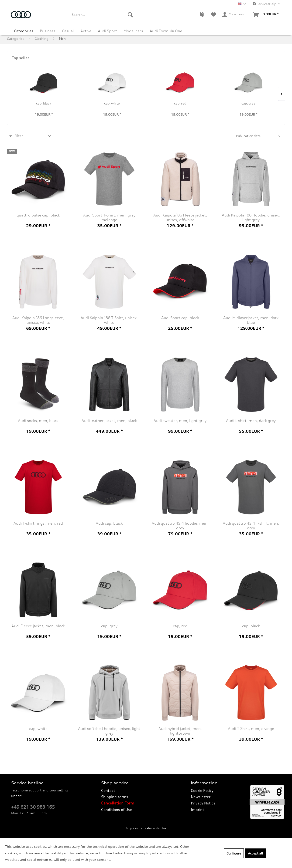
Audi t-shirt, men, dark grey (251, 421)
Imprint (198, 810)
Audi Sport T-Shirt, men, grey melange (109, 217)
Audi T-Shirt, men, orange (251, 729)
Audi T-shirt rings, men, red (38, 523)
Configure (234, 853)
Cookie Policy (202, 790)
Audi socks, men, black (38, 421)
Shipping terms (115, 797)
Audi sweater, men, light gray (180, 421)
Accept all (255, 853)
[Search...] (104, 15)
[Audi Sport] (107, 29)
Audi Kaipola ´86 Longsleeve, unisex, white (38, 320)
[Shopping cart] (266, 15)
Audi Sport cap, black (180, 318)
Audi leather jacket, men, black (109, 421)
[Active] (86, 29)
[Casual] (68, 29)
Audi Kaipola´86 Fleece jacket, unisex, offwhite (180, 217)
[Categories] (24, 29)
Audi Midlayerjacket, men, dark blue (251, 320)
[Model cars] (133, 29)
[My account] (235, 15)
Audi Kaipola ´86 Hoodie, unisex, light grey (251, 217)
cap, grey (248, 103)
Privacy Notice (203, 803)
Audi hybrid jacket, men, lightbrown (180, 731)
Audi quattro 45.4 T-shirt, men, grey (251, 526)
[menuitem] (104, 15)
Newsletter (201, 797)
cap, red (180, 103)
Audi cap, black (109, 523)
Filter (16, 136)
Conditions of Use (117, 810)
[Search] (130, 15)
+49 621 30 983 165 (33, 807)
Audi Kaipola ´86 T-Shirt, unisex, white (109, 320)
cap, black (44, 103)
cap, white (112, 103)
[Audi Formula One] (166, 29)
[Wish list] (214, 15)
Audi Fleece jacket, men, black (38, 626)
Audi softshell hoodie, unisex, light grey (109, 731)
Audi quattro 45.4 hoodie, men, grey (180, 526)
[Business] (48, 29)
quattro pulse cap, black (38, 215)
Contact (108, 790)
